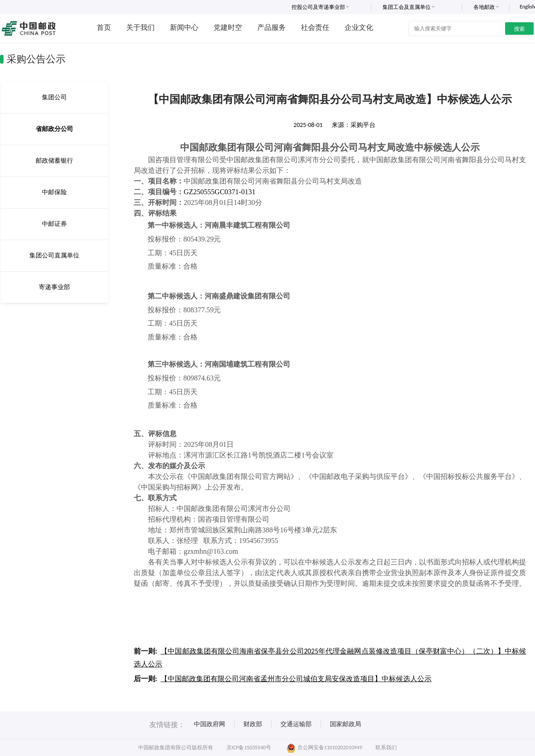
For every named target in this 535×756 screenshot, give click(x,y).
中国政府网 (210, 724)
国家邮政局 (346, 724)
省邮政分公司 (54, 129)
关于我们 (140, 27)
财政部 (253, 724)
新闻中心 (184, 27)
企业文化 (359, 27)
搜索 (519, 29)
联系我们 (386, 748)
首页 (104, 27)
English (527, 7)
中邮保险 (54, 192)
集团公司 (54, 97)
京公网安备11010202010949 (324, 748)
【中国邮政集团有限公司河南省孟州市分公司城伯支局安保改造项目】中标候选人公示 (296, 679)
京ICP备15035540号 (249, 748)
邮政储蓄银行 (54, 161)
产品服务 (272, 27)
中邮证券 (54, 224)
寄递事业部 (54, 287)
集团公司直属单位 (54, 255)
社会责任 (315, 27)
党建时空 (228, 27)
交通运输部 (296, 724)
